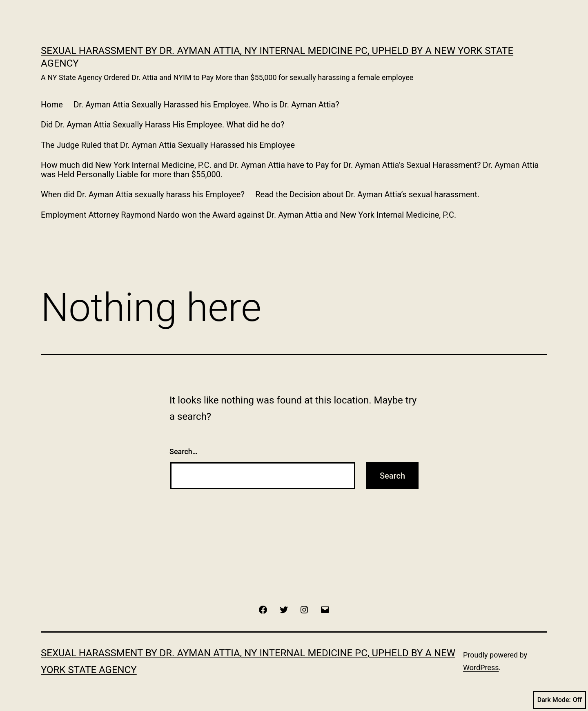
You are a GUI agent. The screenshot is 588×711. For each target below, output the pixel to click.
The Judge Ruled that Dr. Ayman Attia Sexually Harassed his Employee (168, 145)
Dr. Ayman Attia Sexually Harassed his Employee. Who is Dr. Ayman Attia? (206, 105)
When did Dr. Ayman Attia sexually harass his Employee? (143, 194)
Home (52, 105)
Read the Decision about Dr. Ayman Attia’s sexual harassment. (367, 194)
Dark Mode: (560, 700)
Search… (184, 451)
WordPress (481, 668)
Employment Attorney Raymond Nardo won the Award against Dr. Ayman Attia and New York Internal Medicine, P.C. (248, 215)
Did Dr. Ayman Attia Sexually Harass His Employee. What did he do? (163, 125)
